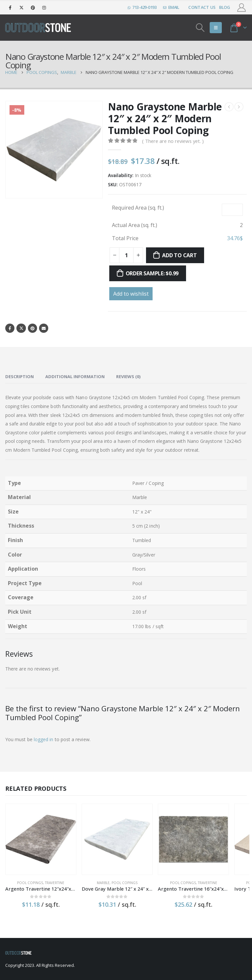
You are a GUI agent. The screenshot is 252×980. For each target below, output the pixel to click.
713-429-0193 (142, 7)
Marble (81, 869)
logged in (44, 740)
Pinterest (34, 328)
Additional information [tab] (75, 377)
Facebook (10, 328)
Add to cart (179, 255)
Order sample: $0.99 (152, 273)
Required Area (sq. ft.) (138, 208)
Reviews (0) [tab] (128, 377)
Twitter (22, 328)
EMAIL (171, 7)
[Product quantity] (126, 255)
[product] (33, 832)
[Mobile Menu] (216, 28)
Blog (225, 7)
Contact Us (202, 7)
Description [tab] (20, 377)
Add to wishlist (131, 294)
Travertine (47, 869)
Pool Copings (23, 869)
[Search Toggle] (200, 28)
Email (45, 328)
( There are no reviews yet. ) (173, 141)
